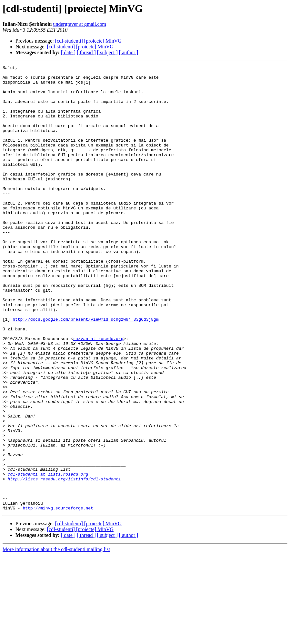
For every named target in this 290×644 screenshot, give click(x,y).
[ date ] (68, 52)
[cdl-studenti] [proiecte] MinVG (88, 41)
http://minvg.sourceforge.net (58, 597)
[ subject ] (107, 52)
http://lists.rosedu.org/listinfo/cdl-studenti (64, 562)
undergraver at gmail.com (80, 24)
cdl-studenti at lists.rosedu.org (48, 556)
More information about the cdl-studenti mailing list (56, 638)
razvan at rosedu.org (98, 394)
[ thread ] (86, 52)
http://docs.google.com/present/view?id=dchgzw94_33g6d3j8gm (85, 370)
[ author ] (129, 52)
